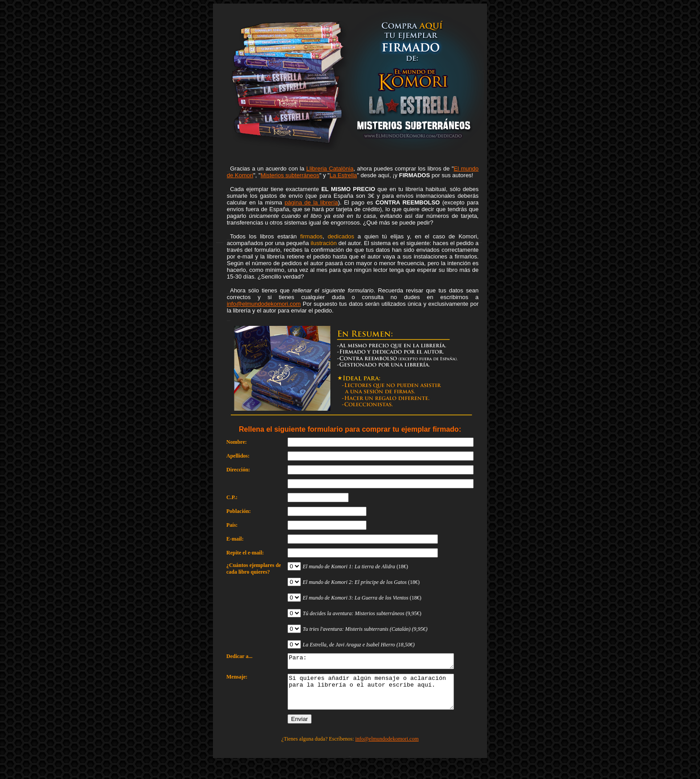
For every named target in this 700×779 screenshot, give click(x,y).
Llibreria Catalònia (330, 169)
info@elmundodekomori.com (264, 304)
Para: (381, 662)
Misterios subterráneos (290, 175)
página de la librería (311, 202)
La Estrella (343, 175)
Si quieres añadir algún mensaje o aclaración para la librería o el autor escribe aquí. (381, 698)
